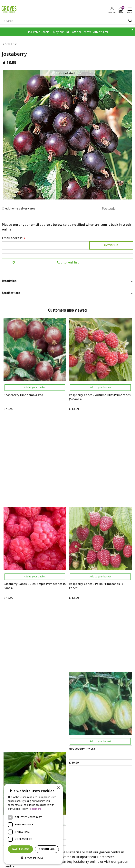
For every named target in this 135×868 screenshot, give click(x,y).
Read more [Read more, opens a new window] (35, 809)
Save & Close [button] (20, 849)
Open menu (130, 10)
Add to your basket (35, 387)
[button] (33, 858)
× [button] (58, 788)
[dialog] (33, 824)
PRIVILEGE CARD (67, 707)
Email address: (14, 238)
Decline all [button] (47, 849)
